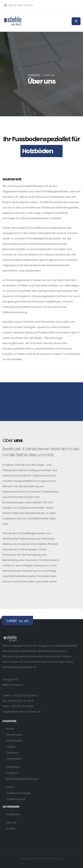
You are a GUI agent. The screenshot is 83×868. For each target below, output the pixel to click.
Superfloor (12, 773)
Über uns (11, 823)
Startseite (34, 75)
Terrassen (12, 753)
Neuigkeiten (13, 814)
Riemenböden (14, 735)
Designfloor (13, 767)
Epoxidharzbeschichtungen (23, 779)
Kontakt (11, 829)
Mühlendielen (14, 741)
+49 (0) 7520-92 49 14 (18, 5)
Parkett (10, 729)
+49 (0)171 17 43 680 (22, 706)
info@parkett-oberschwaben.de (21, 712)
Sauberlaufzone (15, 799)
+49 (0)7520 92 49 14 (25, 696)
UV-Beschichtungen (18, 793)
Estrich (10, 787)
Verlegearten (14, 759)
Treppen (11, 747)
